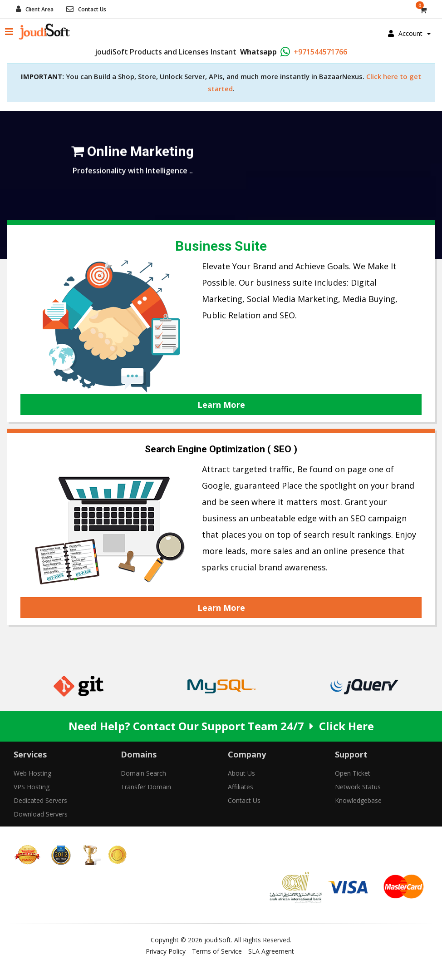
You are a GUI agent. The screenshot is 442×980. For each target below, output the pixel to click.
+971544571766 (320, 52)
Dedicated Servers (40, 800)
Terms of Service (217, 951)
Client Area (39, 9)
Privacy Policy (166, 951)
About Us (241, 773)
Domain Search (143, 773)
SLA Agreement (271, 951)
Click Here (346, 726)
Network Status (358, 787)
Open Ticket (353, 773)
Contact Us (92, 9)
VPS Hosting (32, 787)
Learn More (221, 405)
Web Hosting (32, 773)
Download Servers (41, 814)
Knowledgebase (358, 800)
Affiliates (241, 787)
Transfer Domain (146, 787)
